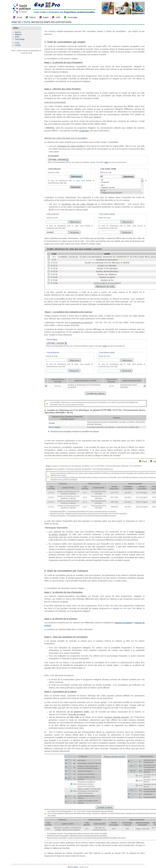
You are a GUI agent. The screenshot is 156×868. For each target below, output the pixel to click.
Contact (18, 45)
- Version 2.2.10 (83, 867)
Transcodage (73, 17)
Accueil (19, 17)
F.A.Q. (17, 43)
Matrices (33, 17)
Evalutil (46, 17)
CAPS (58, 17)
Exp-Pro (18, 32)
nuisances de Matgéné (124, 623)
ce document (84, 131)
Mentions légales (73, 867)
